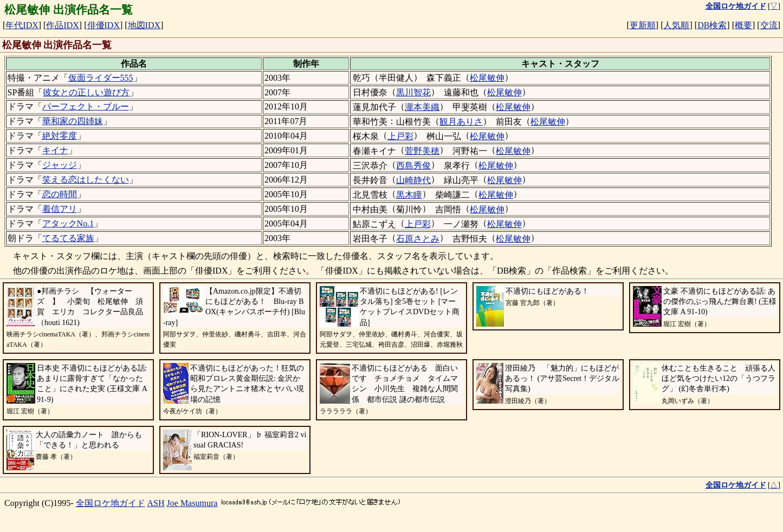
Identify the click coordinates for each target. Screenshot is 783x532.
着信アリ (60, 209)
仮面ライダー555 (101, 78)
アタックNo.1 (68, 223)
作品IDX (62, 25)
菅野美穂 (422, 151)
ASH (156, 503)
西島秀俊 (413, 166)
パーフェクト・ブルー (86, 106)
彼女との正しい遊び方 (86, 92)
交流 (769, 25)
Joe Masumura (192, 503)
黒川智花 (413, 92)
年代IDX (22, 25)
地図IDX (144, 25)
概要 (743, 25)
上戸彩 (400, 136)
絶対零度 (60, 136)
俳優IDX (103, 25)
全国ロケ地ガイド (111, 503)
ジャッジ (60, 165)
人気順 (676, 25)
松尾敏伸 (487, 78)
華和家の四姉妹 (73, 121)
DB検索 (712, 25)
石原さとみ (418, 239)
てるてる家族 (68, 238)
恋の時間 (60, 194)
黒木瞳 (409, 195)
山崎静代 (413, 180)
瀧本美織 (422, 107)
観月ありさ (461, 122)
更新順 (643, 25)
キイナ (55, 150)
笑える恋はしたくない (86, 180)
